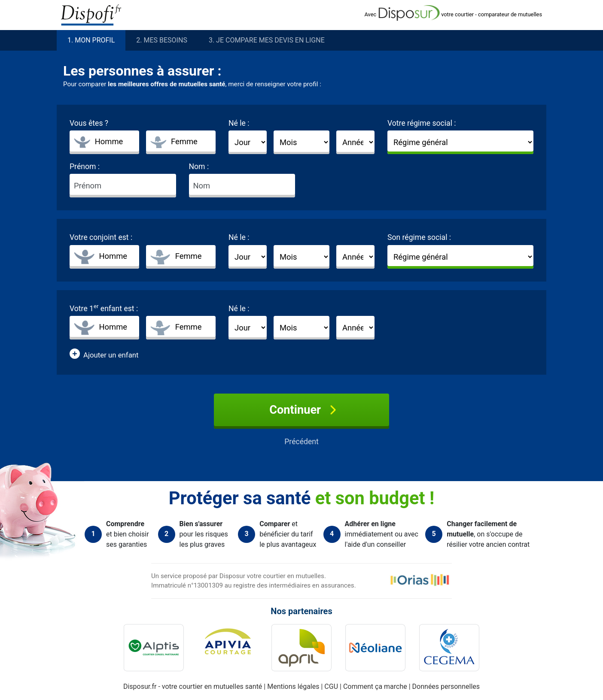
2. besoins (162, 40)
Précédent (301, 442)
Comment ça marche (376, 686)
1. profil (91, 40)
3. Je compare (267, 40)
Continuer (301, 410)
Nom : (199, 167)
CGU (332, 686)
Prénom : (85, 167)
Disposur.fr (140, 686)
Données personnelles (446, 686)
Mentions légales (294, 686)
